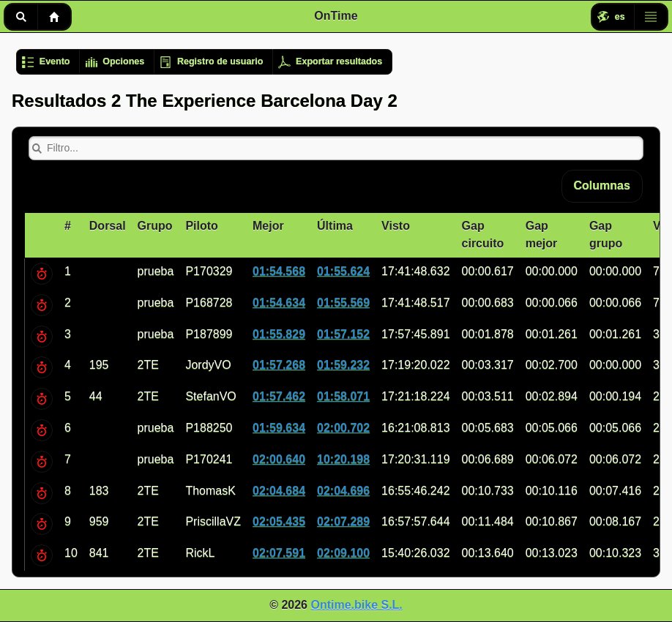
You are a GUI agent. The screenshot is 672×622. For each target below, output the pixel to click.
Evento (55, 61)
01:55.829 (279, 334)
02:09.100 (343, 553)
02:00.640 (279, 459)
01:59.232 (343, 365)
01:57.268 (279, 365)
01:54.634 (279, 303)
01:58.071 (343, 396)
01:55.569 (343, 303)
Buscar (21, 17)
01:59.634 (279, 428)
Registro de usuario (220, 61)
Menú (651, 17)
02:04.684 (279, 491)
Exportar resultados (339, 61)
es (620, 17)
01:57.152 (343, 334)
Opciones (123, 61)
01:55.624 (343, 271)
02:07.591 (279, 553)
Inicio (54, 17)
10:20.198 (343, 459)
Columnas (602, 186)
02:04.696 (343, 491)
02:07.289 (343, 521)
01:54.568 (279, 271)
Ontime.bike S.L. (356, 605)
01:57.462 (279, 396)
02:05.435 (279, 521)
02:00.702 (343, 428)
